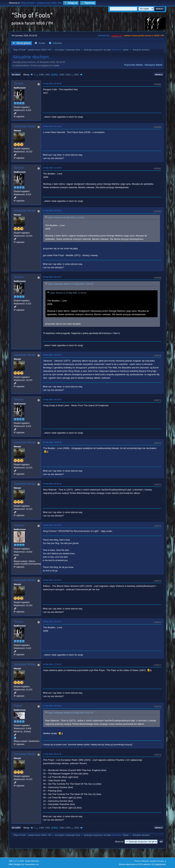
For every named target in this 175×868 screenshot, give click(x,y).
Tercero (19, 84)
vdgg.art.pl (116, 36)
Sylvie (125, 50)
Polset (18, 706)
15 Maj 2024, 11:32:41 (52, 168)
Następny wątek (154, 65)
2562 (76, 75)
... (38, 75)
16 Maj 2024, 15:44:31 (52, 622)
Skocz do (119, 842)
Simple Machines (32, 861)
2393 (62, 75)
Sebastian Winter (25, 126)
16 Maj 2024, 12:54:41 (52, 580)
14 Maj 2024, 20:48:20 (52, 84)
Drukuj (159, 75)
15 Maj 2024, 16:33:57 (52, 355)
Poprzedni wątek (134, 65)
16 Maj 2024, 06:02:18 (52, 484)
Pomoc (137, 861)
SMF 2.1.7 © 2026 (16, 861)
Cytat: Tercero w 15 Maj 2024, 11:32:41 (66, 218)
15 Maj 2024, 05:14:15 (52, 126)
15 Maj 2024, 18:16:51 (52, 400)
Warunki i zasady (149, 861)
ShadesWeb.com (32, 864)
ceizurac (19, 525)
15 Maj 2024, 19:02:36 (52, 442)
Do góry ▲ (162, 861)
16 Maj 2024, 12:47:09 (52, 525)
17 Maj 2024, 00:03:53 (52, 706)
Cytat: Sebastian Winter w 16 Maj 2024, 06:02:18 (70, 713)
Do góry (16, 828)
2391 (48, 75)
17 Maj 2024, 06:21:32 (52, 754)
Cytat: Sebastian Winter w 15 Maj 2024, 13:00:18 (70, 284)
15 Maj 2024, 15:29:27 (52, 277)
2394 (68, 75)
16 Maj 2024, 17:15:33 (52, 664)
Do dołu (16, 75)
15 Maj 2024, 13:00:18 (52, 211)
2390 (42, 75)
